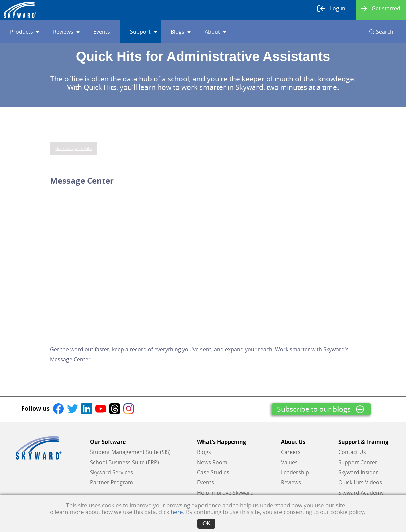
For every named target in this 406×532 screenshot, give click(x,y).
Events (102, 32)
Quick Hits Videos (360, 482)
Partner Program (111, 482)
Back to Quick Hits (74, 148)
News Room (212, 462)
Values (289, 462)
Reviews (66, 32)
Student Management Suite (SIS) (130, 452)
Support (144, 32)
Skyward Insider (358, 472)
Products (25, 32)
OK (206, 523)
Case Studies (213, 472)
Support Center (358, 462)
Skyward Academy (361, 493)
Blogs (181, 32)
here (177, 512)
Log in (331, 9)
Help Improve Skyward (225, 493)
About (216, 32)
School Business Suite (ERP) (124, 462)
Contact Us (352, 452)
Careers (291, 452)
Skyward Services (111, 472)
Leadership (295, 472)
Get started (381, 8)
